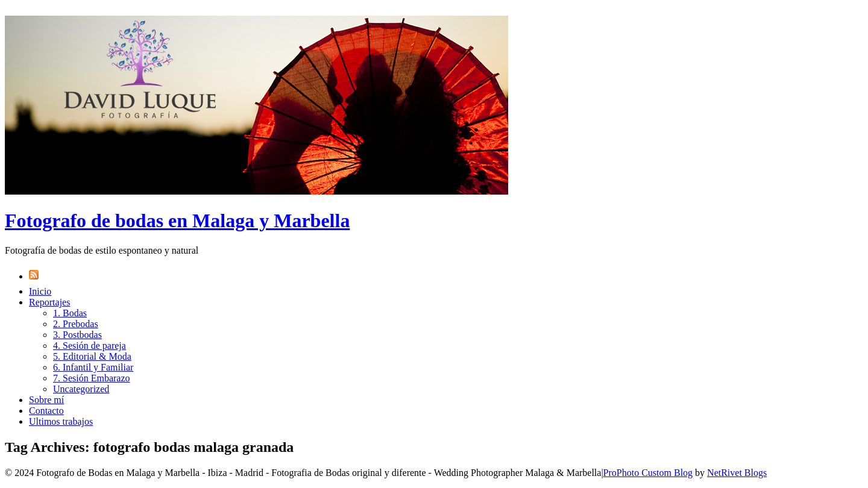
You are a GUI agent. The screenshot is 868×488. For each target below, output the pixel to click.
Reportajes (49, 302)
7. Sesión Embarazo (92, 378)
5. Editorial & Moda (92, 356)
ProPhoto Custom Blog (648, 473)
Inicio (40, 291)
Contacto (46, 411)
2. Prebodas (76, 324)
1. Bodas (70, 313)
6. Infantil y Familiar (93, 367)
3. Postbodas (77, 335)
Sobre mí (46, 400)
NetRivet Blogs (737, 473)
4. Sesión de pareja (90, 346)
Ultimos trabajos (61, 421)
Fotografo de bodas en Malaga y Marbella (177, 221)
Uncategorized (81, 389)
